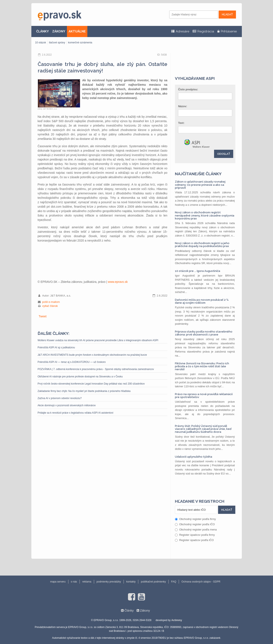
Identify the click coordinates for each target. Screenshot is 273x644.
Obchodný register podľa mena (196, 530)
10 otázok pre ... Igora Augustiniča (198, 271)
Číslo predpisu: (188, 89)
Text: (181, 123)
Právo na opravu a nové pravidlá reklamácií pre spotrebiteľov (204, 396)
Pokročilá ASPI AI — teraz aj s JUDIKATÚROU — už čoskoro (72, 362)
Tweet (43, 316)
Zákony (145, 611)
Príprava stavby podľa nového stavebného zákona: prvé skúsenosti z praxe (204, 333)
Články (129, 611)
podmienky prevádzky (109, 582)
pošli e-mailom (51, 302)
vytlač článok (50, 306)
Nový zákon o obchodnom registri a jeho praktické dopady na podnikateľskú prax (202, 245)
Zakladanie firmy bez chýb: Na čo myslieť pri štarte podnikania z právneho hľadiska (84, 391)
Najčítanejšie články (198, 174)
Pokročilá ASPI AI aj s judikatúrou (56, 347)
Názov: (183, 106)
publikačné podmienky (153, 582)
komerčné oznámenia (80, 43)
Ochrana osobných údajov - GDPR (201, 582)
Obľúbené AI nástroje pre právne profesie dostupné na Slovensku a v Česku (80, 377)
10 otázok (41, 43)
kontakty (131, 582)
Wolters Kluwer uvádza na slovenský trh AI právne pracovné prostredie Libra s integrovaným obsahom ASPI (98, 340)
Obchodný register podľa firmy (195, 519)
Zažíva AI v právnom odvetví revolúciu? (60, 398)
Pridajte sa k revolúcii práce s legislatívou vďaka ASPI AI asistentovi (76, 413)
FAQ (174, 582)
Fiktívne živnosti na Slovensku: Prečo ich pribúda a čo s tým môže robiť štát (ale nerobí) (202, 366)
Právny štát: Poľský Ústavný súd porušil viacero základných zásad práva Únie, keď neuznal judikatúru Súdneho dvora (203, 429)
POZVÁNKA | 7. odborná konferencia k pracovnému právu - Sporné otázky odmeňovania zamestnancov (96, 369)
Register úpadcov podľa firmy (195, 535)
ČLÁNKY (43, 31)
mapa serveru (58, 582)
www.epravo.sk (118, 282)
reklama (87, 582)
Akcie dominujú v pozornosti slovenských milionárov (67, 405)
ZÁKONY (59, 31)
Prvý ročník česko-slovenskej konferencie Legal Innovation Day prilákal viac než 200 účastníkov (91, 384)
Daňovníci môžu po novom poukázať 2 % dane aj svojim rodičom (202, 301)
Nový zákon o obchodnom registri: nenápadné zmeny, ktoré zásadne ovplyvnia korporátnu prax (205, 215)
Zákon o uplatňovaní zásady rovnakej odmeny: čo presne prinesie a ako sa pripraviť (200, 185)
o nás (74, 582)
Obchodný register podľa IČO (195, 524)
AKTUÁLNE (77, 31)
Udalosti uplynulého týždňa (194, 457)
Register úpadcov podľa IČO (194, 540)
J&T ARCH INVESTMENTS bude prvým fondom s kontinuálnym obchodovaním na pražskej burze (92, 355)
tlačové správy (57, 43)
